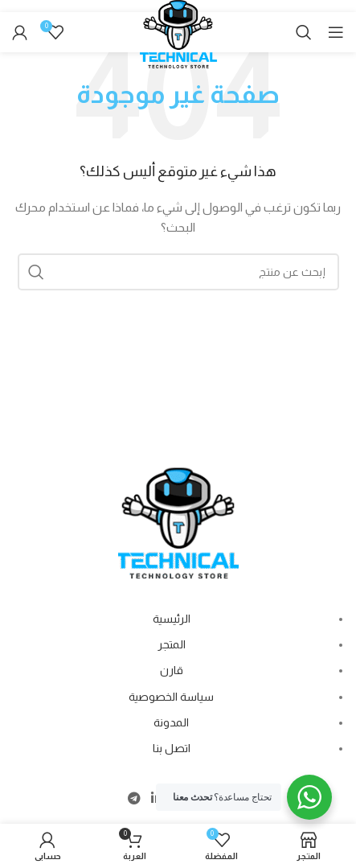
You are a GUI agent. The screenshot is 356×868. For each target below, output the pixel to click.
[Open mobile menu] (336, 32)
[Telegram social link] (134, 798)
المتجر (172, 644)
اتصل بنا (172, 748)
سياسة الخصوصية (171, 697)
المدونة (171, 722)
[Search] (304, 32)
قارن (172, 670)
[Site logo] (178, 42)
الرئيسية (172, 619)
